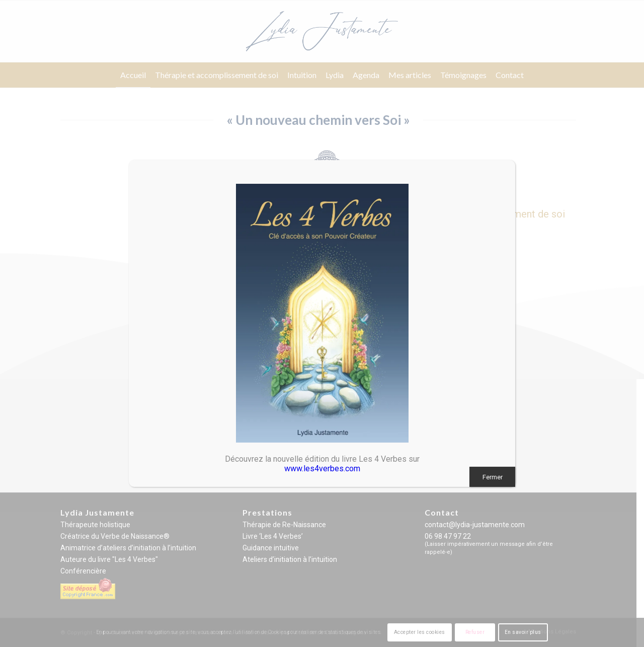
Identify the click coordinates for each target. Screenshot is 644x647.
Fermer (493, 477)
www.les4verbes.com (322, 469)
